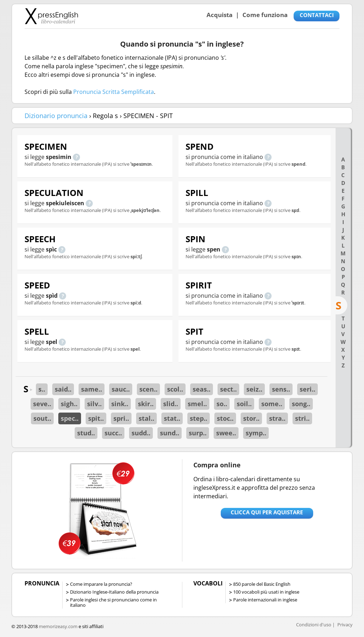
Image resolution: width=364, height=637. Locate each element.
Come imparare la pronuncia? (101, 584)
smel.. (197, 404)
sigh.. (69, 404)
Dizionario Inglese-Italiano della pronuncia (114, 592)
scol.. (175, 389)
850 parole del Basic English (262, 584)
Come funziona (265, 15)
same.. (92, 389)
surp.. (198, 433)
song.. (301, 404)
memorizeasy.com (58, 626)
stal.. (146, 418)
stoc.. (225, 418)
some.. (272, 404)
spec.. (70, 418)
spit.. (96, 418)
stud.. (86, 433)
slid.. (171, 404)
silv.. (94, 404)
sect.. (228, 389)
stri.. (302, 418)
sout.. (42, 418)
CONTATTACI (317, 15)
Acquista (220, 15)
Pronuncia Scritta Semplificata (114, 92)
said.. (63, 389)
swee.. (226, 433)
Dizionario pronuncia (56, 116)
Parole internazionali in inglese (265, 600)
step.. (199, 418)
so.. (222, 404)
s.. (42, 389)
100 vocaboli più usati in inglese (266, 592)
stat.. (172, 418)
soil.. (244, 404)
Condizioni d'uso (314, 625)
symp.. (256, 433)
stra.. (277, 418)
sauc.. (121, 389)
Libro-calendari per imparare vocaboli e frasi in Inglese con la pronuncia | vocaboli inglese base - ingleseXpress (51, 16)
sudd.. (141, 433)
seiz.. (254, 389)
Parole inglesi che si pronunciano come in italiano (113, 602)
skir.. (146, 404)
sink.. (120, 404)
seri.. (307, 389)
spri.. (121, 418)
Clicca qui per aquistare (267, 512)
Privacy (345, 625)
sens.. (281, 389)
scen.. (148, 389)
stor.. (251, 418)
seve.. (42, 404)
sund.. (170, 433)
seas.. (202, 389)
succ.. (113, 433)
